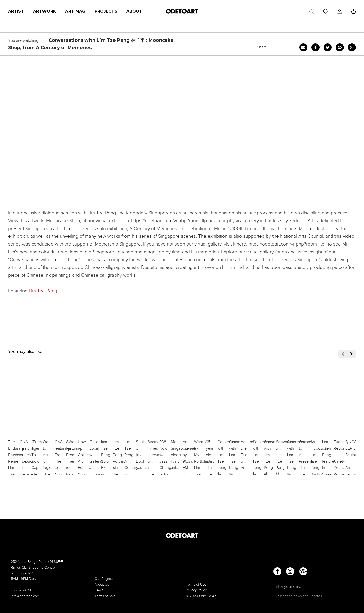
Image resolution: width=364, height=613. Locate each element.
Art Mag (75, 11)
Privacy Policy (196, 590)
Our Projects (104, 579)
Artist (16, 11)
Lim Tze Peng (43, 291)
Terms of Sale (105, 596)
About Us (102, 585)
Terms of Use (196, 585)
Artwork (45, 11)
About (134, 11)
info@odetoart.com (25, 596)
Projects (106, 11)
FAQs (99, 590)
